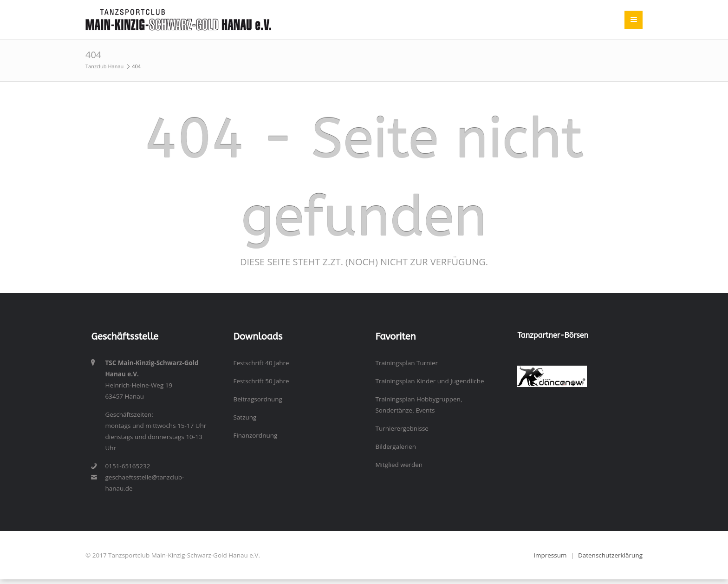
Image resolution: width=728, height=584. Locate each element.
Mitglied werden (399, 465)
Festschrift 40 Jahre (261, 363)
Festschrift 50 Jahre (261, 381)
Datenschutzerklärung (610, 555)
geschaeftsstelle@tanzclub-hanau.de (144, 483)
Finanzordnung (255, 435)
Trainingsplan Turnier (406, 363)
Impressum (550, 555)
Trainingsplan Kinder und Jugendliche (429, 381)
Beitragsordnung (257, 399)
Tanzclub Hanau (104, 66)
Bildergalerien (396, 446)
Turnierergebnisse (402, 428)
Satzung (245, 417)
